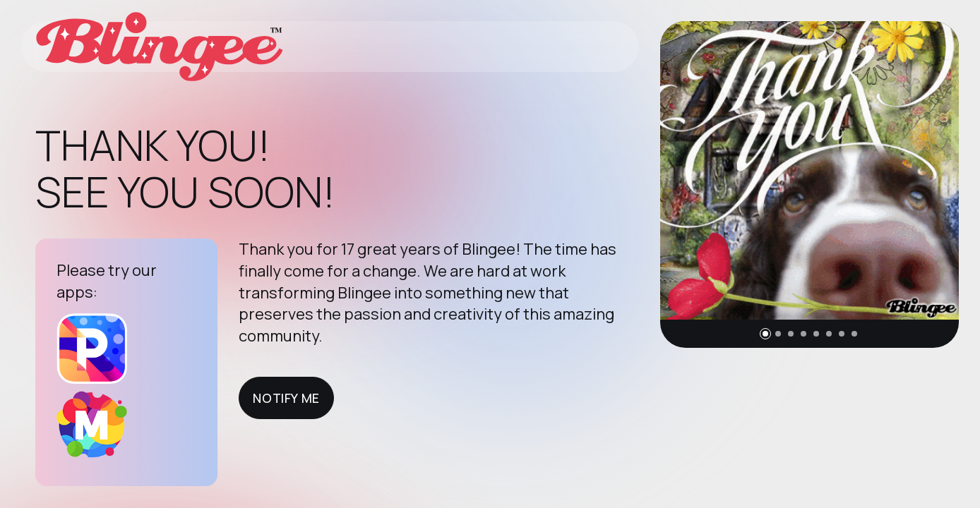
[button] (765, 334)
